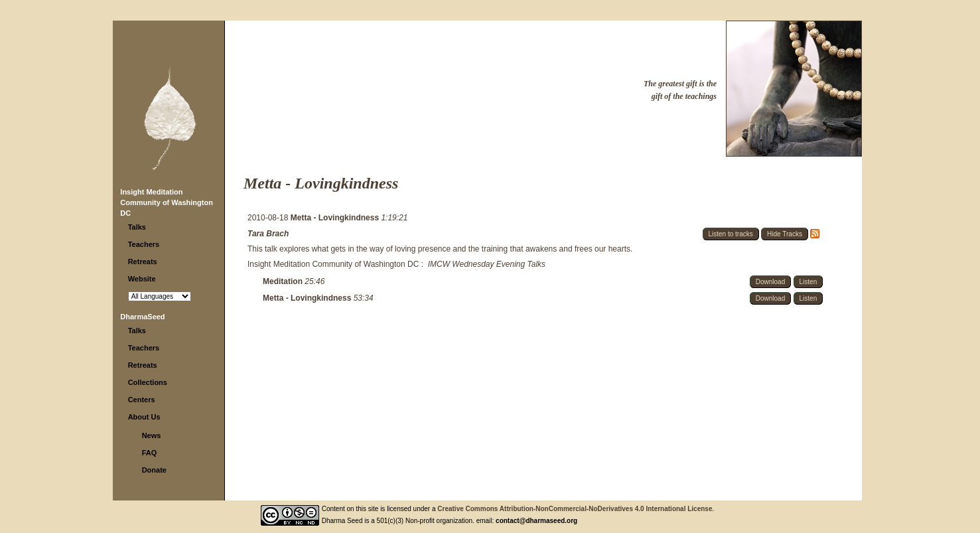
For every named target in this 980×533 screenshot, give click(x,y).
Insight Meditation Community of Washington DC (167, 202)
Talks (137, 227)
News (152, 435)
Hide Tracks (785, 234)
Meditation (284, 281)
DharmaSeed (142, 317)
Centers (142, 400)
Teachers (144, 244)
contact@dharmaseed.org (536, 521)
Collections (148, 382)
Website (142, 279)
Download (770, 282)
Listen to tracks (731, 234)
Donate (154, 470)
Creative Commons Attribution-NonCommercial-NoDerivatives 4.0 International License (575, 509)
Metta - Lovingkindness (336, 218)
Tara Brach (268, 234)
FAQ (150, 453)
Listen (808, 282)
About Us (144, 417)
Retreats (143, 262)
